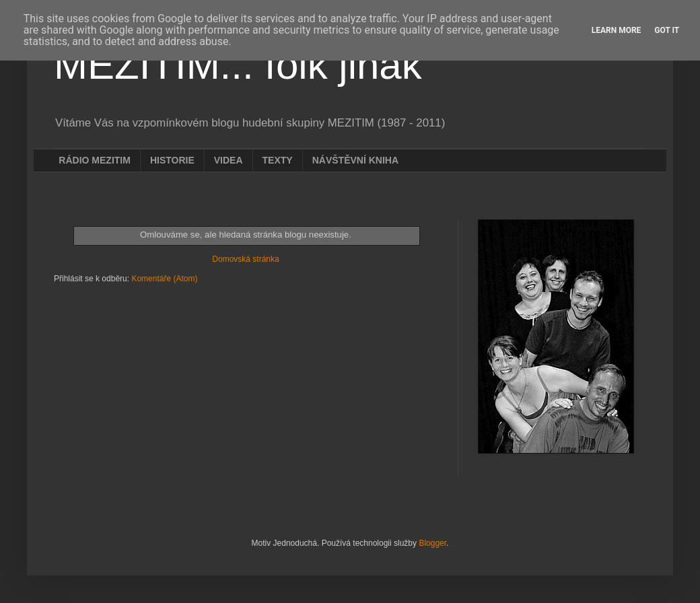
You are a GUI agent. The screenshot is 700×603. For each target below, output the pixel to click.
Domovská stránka (245, 259)
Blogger (432, 543)
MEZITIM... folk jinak (238, 65)
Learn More (617, 30)
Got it (667, 30)
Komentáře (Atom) (164, 279)
